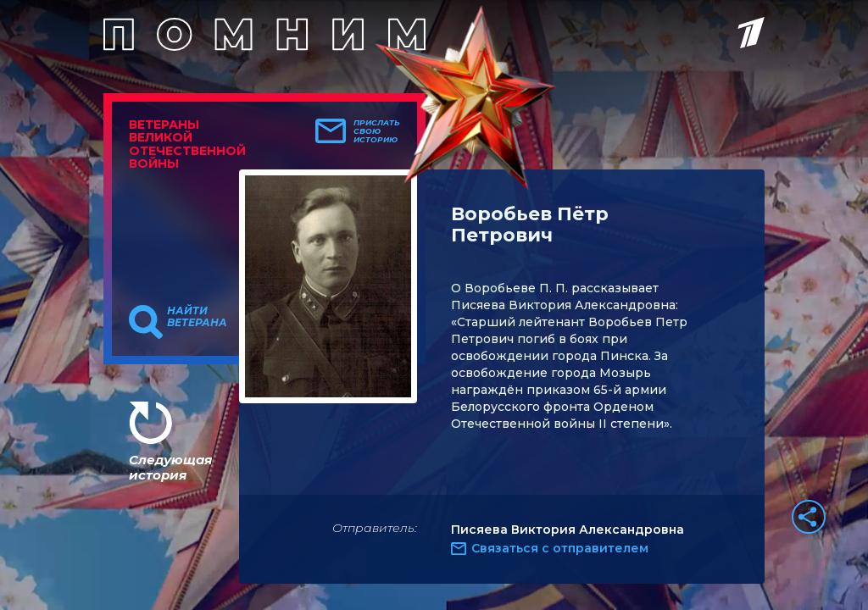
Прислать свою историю (377, 131)
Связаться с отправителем (560, 548)
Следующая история (170, 467)
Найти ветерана (197, 317)
